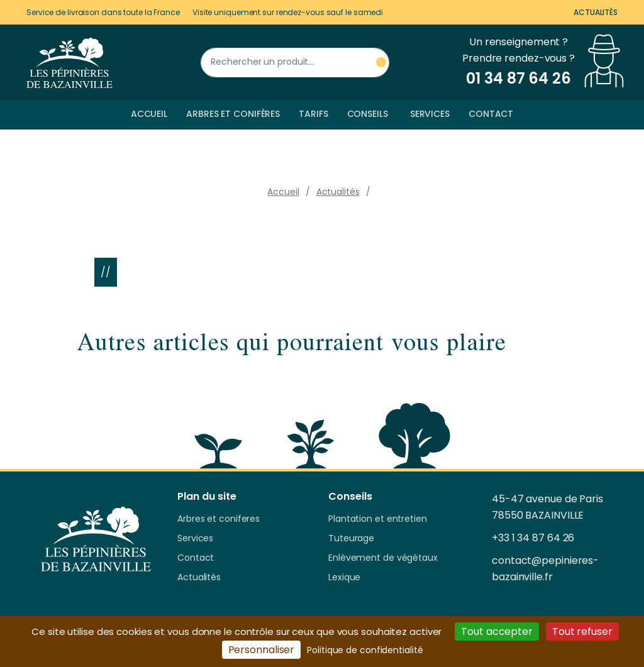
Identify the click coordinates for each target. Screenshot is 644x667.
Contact (491, 114)
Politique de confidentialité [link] (365, 650)
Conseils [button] (368, 114)
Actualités (596, 12)
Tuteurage (351, 539)
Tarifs (313, 114)
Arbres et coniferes (219, 519)
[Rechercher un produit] (295, 63)
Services (430, 114)
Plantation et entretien (378, 519)
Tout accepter (497, 631)
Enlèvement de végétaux (383, 558)
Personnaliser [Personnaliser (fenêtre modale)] (262, 650)
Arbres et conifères (233, 114)
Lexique (344, 578)
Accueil (149, 114)
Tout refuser (582, 631)
